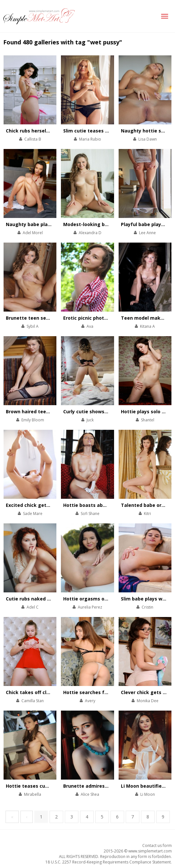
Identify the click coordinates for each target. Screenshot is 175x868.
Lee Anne (147, 233)
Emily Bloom (33, 420)
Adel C (33, 607)
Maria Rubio (90, 139)
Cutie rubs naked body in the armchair (51, 599)
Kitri (147, 514)
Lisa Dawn (148, 139)
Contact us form (157, 845)
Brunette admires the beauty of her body (112, 786)
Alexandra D (90, 233)
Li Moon (148, 794)
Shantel (148, 420)
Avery (90, 701)
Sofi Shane (90, 514)
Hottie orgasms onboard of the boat (106, 599)
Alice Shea (90, 794)
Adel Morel (33, 233)
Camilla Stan (33, 701)
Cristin (147, 607)
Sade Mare (33, 514)
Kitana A (147, 326)
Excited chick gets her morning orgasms (53, 505)
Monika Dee (148, 701)
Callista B (33, 139)
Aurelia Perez (90, 607)
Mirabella (33, 794)
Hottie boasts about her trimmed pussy (110, 505)
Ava (90, 326)
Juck (90, 420)
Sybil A (33, 326)
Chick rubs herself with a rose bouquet (51, 131)
